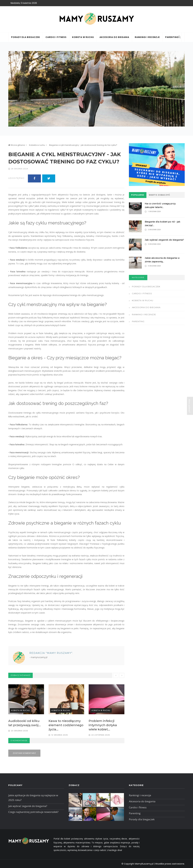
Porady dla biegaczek (26, 37)
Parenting (172, 37)
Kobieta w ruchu (83, 37)
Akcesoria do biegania (114, 37)
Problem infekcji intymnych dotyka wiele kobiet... (103, 725)
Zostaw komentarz (24, 753)
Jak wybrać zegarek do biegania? (164, 240)
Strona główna (17, 145)
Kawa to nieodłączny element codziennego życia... (66, 725)
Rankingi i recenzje (147, 37)
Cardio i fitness (56, 37)
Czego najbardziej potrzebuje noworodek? (33, 812)
